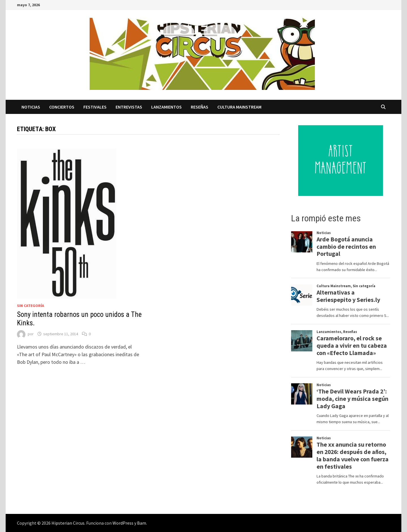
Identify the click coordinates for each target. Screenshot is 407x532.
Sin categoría (31, 306)
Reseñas (200, 107)
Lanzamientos (166, 107)
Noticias (31, 107)
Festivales (95, 107)
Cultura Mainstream (239, 107)
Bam (142, 523)
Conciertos (62, 107)
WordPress (123, 523)
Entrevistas (129, 107)
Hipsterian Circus (68, 523)
